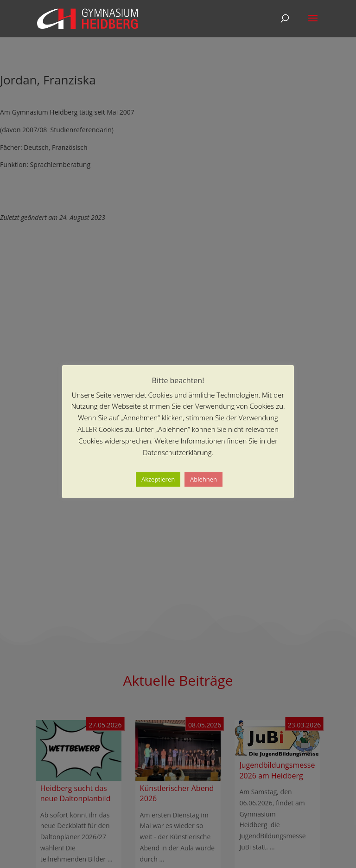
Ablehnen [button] (203, 479)
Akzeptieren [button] (158, 479)
